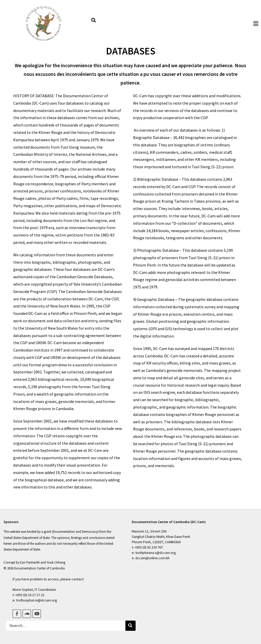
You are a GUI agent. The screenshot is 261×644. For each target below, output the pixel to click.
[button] (256, 23)
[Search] (130, 626)
